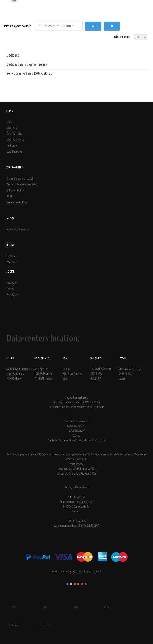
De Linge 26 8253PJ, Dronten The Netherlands (43, 374)
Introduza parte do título (18, 26)
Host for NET (76, 572)
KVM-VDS (12, 128)
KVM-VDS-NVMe (15, 140)
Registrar (11, 262)
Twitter (10, 289)
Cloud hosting (14, 152)
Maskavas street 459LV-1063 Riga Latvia (130, 374)
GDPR (9, 196)
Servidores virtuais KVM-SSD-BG (29, 73)
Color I (67, 584)
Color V (82, 584)
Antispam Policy (15, 190)
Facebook (12, 283)
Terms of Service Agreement (22, 184)
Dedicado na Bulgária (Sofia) (27, 64)
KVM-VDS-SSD (14, 134)
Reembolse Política (17, 202)
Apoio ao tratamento (18, 229)
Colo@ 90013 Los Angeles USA (73, 374)
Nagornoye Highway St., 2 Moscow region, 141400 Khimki (20, 374)
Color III (75, 584)
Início (9, 122)
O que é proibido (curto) (20, 178)
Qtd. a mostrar (122, 37)
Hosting (45, 625)
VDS (45, 607)
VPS (14, 607)
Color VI (86, 584)
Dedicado (13, 55)
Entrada (11, 256)
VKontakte (12, 295)
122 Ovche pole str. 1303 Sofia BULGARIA (101, 374)
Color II (71, 584)
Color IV (78, 584)
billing (93, 407)
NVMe (107, 607)
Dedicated (14, 625)
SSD (76, 607)
